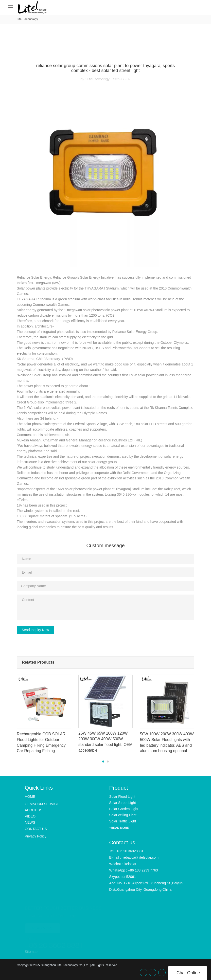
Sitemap (31, 952)
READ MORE (43, 927)
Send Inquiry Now (35, 630)
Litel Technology (27, 19)
